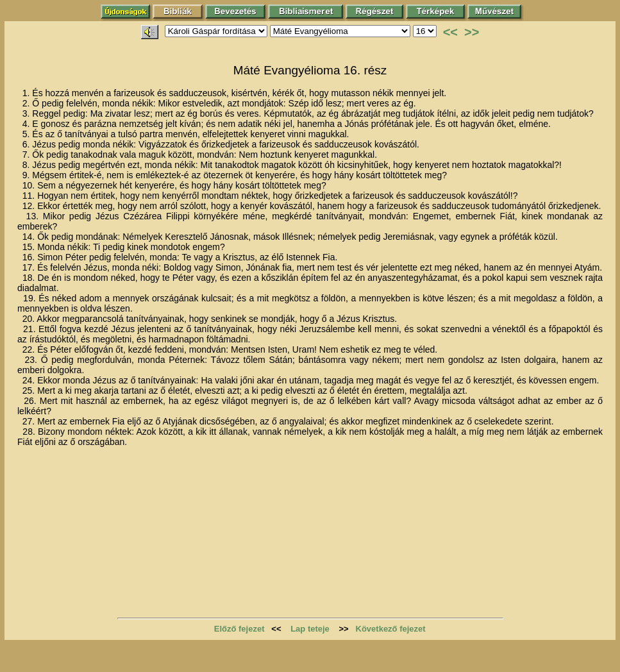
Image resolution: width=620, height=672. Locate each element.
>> (472, 32)
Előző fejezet (239, 629)
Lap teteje (310, 629)
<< (450, 32)
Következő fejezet (391, 629)
